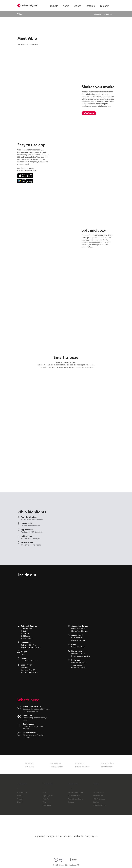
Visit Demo (47, 805)
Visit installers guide (75, 793)
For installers (107, 763)
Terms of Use (98, 796)
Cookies (96, 802)
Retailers (29, 763)
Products (80, 763)
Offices (20, 796)
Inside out (108, 14)
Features (97, 14)
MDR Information (99, 805)
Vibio (44, 802)
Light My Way (48, 796)
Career (20, 799)
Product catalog (74, 796)
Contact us (56, 763)
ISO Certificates (99, 799)
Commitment (22, 793)
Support (71, 802)
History (20, 802)
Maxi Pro (46, 799)
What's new (89, 113)
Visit (44, 793)
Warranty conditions (75, 799)
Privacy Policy (98, 793)
